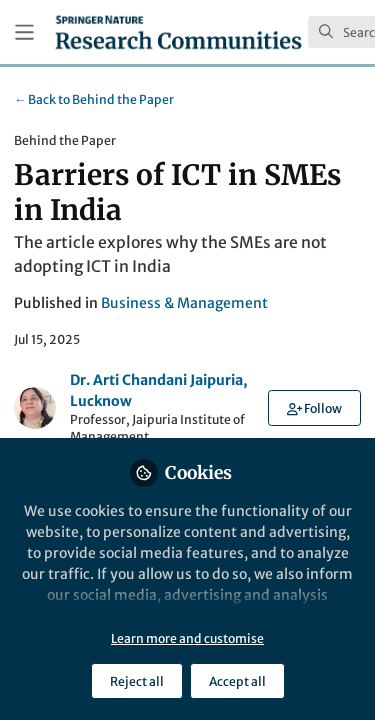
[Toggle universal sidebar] (24, 32)
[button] (314, 408)
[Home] (178, 32)
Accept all (237, 681)
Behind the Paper (94, 99)
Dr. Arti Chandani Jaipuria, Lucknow (159, 390)
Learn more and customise (187, 638)
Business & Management (184, 303)
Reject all (137, 681)
